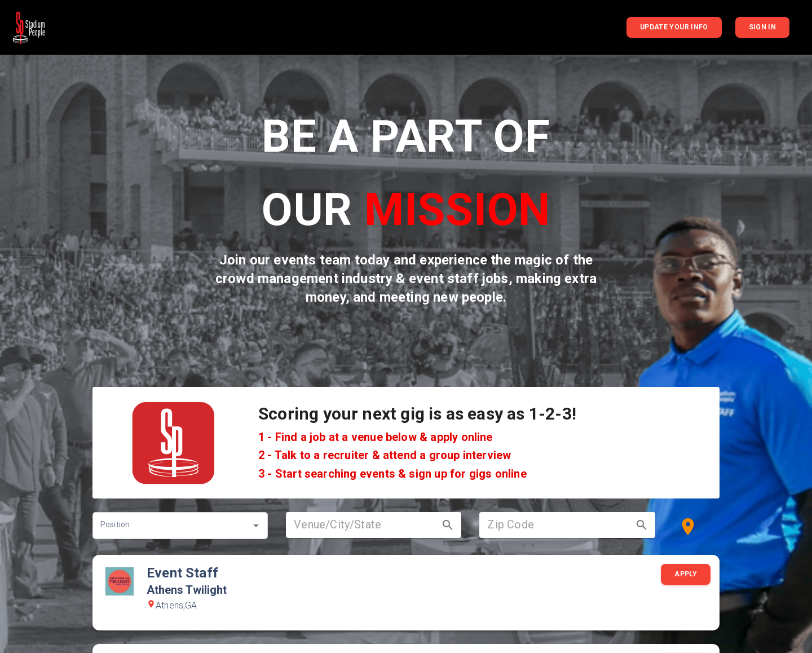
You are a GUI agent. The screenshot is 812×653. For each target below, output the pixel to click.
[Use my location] (688, 527)
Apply (686, 574)
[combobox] (172, 526)
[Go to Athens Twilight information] (120, 582)
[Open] (256, 526)
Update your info (674, 27)
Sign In (762, 27)
